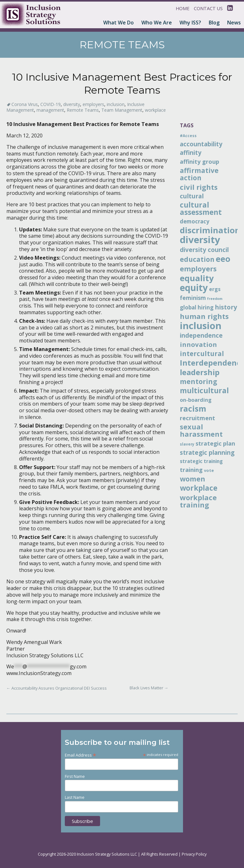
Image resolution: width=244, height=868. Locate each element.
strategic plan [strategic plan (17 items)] (215, 443)
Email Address (81, 755)
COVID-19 (51, 104)
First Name (75, 776)
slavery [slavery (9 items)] (187, 444)
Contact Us (208, 8)
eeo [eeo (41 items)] (223, 259)
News (234, 23)
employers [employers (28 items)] (198, 268)
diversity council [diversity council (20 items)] (204, 250)
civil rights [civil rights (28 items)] (199, 187)
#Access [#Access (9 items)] (188, 136)
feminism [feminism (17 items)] (193, 298)
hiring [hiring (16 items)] (206, 307)
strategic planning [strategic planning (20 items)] (207, 453)
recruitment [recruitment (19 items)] (197, 418)
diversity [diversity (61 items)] (200, 240)
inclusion (116, 104)
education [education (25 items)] (197, 259)
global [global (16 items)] (188, 307)
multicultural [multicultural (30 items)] (204, 391)
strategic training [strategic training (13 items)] (201, 461)
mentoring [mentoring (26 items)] (199, 381)
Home (183, 8)
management (50, 110)
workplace (155, 110)
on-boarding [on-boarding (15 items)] (196, 400)
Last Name (75, 797)
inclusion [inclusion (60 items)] (201, 326)
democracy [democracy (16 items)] (195, 221)
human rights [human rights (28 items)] (204, 316)
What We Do (119, 23)
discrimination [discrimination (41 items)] (210, 230)
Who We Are (157, 23)
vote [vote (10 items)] (209, 470)
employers (93, 104)
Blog (214, 23)
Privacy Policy (194, 854)
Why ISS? (190, 23)
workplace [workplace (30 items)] (199, 488)
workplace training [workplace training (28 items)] (198, 501)
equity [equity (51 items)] (194, 288)
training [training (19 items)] (191, 470)
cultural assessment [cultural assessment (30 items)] (201, 209)
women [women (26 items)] (193, 479)
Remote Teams (83, 110)
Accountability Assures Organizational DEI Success (57, 688)
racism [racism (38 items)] (193, 408)
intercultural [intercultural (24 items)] (202, 354)
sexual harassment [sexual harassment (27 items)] (201, 430)
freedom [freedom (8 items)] (215, 299)
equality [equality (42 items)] (197, 278)
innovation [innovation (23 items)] (198, 344)
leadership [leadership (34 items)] (200, 372)
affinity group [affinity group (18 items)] (200, 162)
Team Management (122, 110)
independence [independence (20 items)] (201, 335)
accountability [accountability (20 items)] (201, 144)
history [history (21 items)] (226, 307)
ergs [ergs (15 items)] (215, 289)
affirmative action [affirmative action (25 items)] (199, 174)
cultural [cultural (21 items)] (192, 196)
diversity (72, 104)
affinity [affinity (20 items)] (191, 153)
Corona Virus (25, 104)
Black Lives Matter (149, 688)
